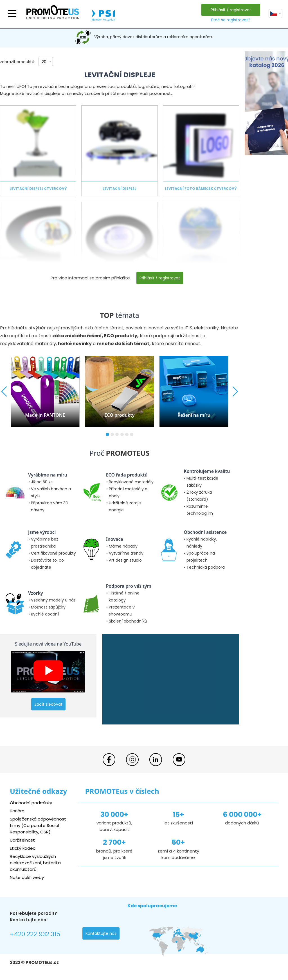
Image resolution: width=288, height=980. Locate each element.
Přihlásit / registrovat (231, 10)
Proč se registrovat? (231, 20)
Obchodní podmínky (31, 803)
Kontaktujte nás (101, 933)
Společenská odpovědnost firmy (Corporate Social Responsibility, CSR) (38, 825)
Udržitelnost (22, 840)
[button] (107, 434)
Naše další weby (27, 877)
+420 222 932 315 (35, 934)
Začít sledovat (48, 704)
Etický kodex (22, 848)
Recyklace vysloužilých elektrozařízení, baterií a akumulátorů (35, 863)
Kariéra (17, 811)
